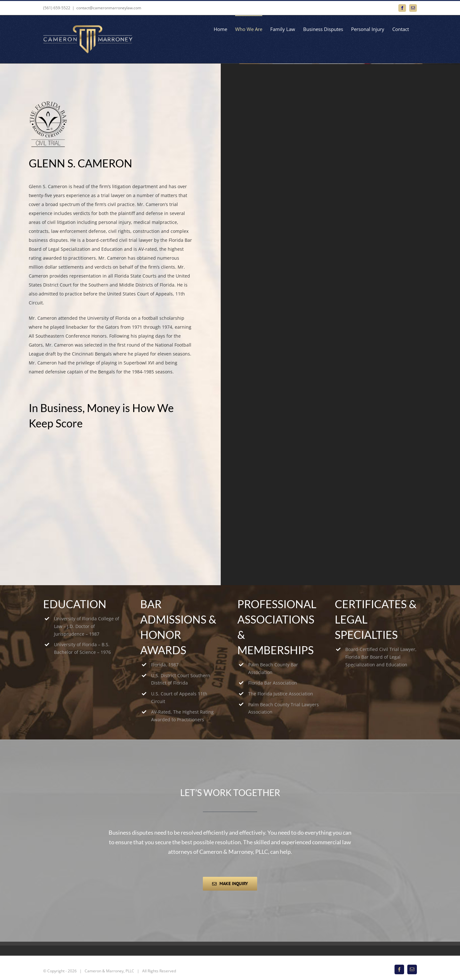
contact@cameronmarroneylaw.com (109, 8)
